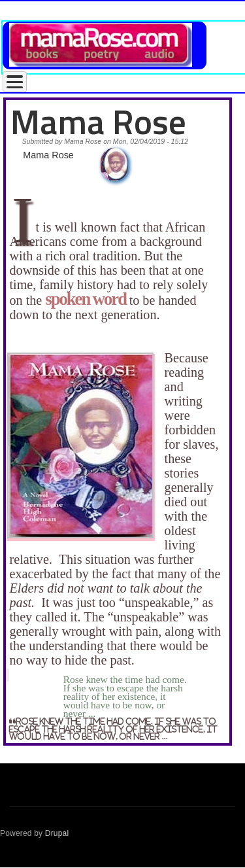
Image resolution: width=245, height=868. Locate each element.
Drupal (57, 833)
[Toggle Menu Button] (15, 82)
